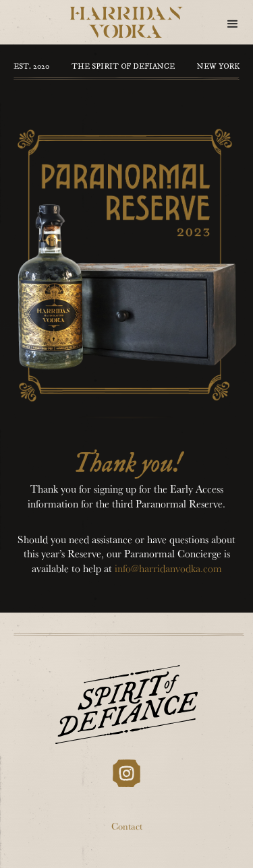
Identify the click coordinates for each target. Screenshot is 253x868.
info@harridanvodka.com (168, 570)
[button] (233, 24)
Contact (127, 828)
